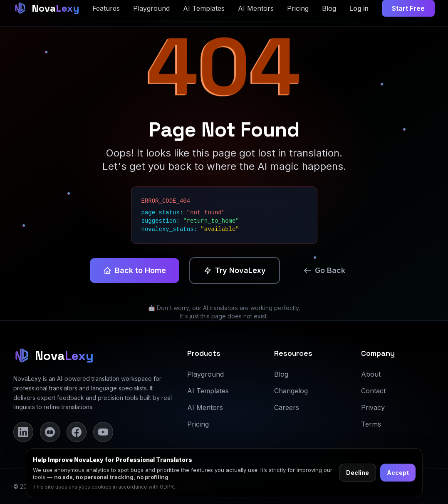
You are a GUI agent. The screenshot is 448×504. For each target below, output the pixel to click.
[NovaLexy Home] (46, 8)
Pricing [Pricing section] (298, 8)
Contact (373, 391)
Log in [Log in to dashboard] (359, 8)
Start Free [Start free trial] (408, 8)
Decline (358, 473)
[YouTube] (103, 432)
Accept (398, 473)
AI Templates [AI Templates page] (204, 8)
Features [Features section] (106, 8)
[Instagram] (50, 432)
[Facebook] (77, 432)
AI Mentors (205, 407)
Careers (287, 407)
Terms (371, 424)
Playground (205, 374)
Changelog (291, 391)
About (371, 374)
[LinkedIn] (23, 432)
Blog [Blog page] (329, 8)
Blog (281, 374)
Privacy (373, 407)
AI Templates (208, 391)
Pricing (198, 424)
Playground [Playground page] (151, 8)
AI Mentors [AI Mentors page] (256, 8)
